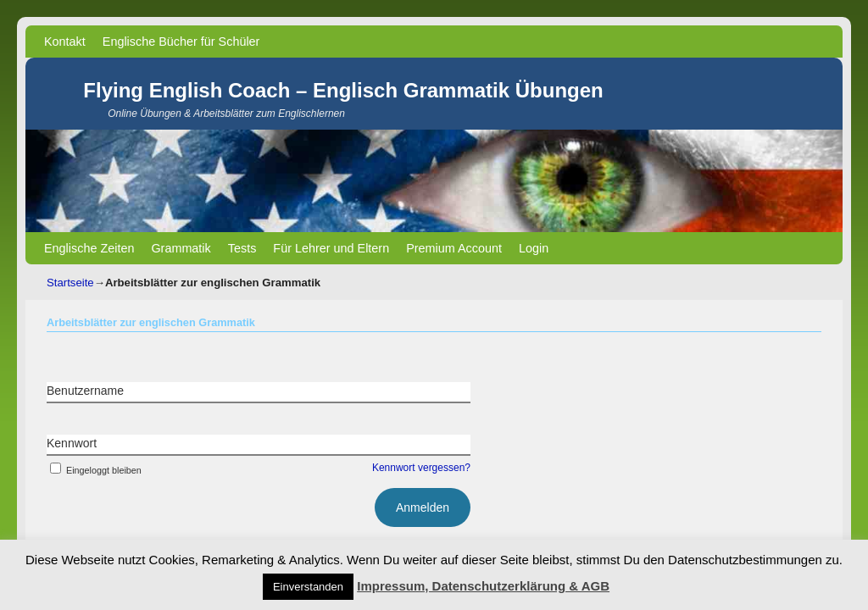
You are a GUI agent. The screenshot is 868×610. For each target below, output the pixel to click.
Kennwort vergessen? (421, 468)
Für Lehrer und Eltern (331, 248)
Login (534, 248)
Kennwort (72, 443)
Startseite (70, 283)
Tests (242, 248)
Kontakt (65, 42)
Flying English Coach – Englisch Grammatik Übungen (343, 90)
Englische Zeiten (89, 248)
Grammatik (181, 248)
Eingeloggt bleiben (94, 470)
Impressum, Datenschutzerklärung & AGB (483, 586)
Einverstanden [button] (308, 587)
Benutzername (85, 391)
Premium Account (454, 248)
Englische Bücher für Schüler (181, 42)
